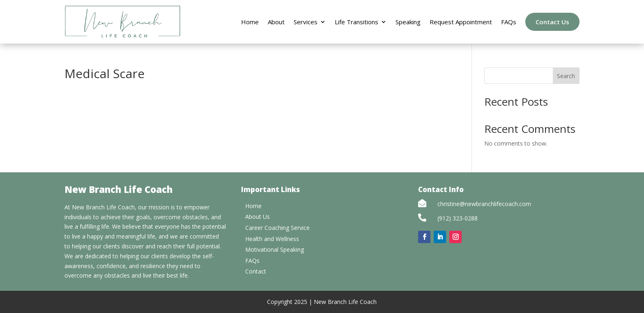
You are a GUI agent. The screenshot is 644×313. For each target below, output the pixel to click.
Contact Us (552, 22)
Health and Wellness (272, 239)
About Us (258, 217)
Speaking (408, 22)
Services (306, 22)
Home (250, 22)
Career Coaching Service (277, 228)
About (276, 22)
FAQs (509, 22)
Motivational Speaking (275, 249)
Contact (256, 271)
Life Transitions (356, 22)
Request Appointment (461, 22)
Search (566, 76)
